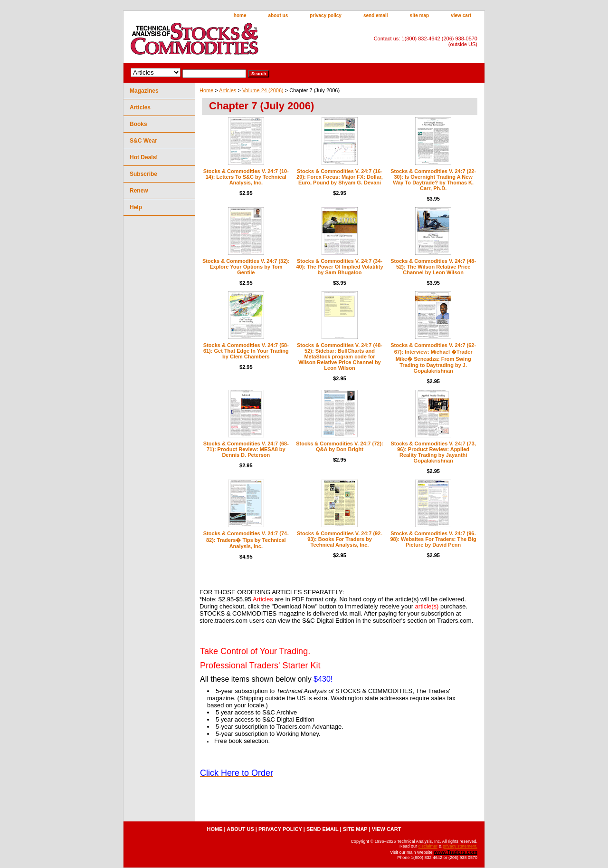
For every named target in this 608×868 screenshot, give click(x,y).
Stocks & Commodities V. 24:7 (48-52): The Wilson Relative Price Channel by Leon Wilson (433, 267)
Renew (139, 191)
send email (376, 15)
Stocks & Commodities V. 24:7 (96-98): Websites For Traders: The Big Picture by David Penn (433, 539)
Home (206, 90)
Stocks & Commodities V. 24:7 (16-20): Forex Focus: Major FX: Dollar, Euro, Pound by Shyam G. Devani (340, 177)
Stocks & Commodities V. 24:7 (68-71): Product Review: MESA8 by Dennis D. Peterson (246, 449)
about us (278, 15)
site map (420, 15)
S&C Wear (143, 141)
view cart (461, 15)
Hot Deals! (144, 157)
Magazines (144, 91)
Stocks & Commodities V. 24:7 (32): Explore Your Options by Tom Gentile (246, 267)
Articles (228, 90)
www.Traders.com (456, 852)
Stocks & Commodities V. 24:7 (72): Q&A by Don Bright (340, 446)
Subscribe (143, 174)
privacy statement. (460, 846)
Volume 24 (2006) (263, 90)
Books (138, 124)
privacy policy (326, 15)
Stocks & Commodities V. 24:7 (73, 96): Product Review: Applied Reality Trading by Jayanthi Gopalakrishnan (433, 452)
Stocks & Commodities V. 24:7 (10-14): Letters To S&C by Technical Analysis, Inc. (246, 177)
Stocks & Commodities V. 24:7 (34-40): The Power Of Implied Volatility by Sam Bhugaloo (339, 267)
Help (136, 207)
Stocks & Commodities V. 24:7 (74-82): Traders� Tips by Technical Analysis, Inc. (246, 540)
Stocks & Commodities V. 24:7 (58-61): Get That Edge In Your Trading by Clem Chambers (246, 351)
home (240, 15)
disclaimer (428, 846)
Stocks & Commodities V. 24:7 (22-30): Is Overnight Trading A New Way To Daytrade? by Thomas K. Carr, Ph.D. (433, 180)
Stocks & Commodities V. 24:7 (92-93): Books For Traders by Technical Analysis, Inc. (340, 539)
